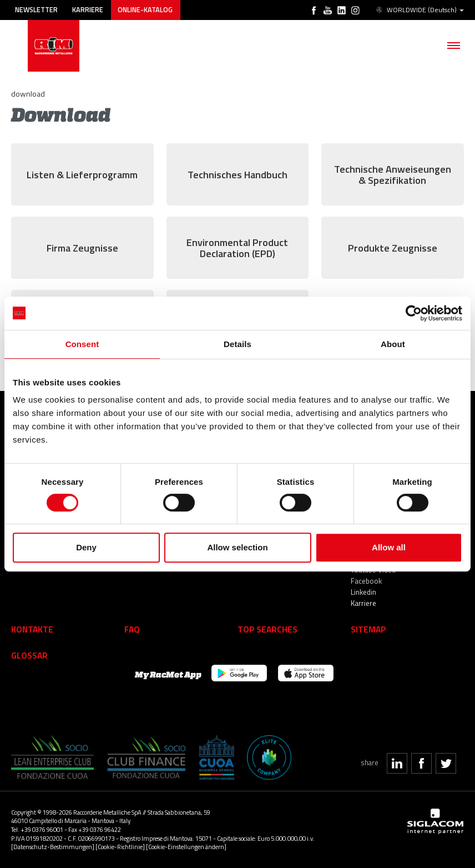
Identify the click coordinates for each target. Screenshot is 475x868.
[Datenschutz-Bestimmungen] (53, 847)
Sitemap (368, 629)
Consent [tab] (82, 344)
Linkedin (363, 592)
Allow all (389, 547)
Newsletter (36, 10)
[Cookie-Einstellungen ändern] (186, 847)
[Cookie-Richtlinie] (120, 847)
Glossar (29, 656)
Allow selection (237, 547)
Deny (86, 547)
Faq (132, 629)
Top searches (267, 629)
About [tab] (393, 344)
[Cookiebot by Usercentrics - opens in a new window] (414, 313)
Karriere (88, 10)
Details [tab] (238, 344)
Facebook (366, 581)
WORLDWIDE (419, 10)
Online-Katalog (145, 10)
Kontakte (32, 629)
